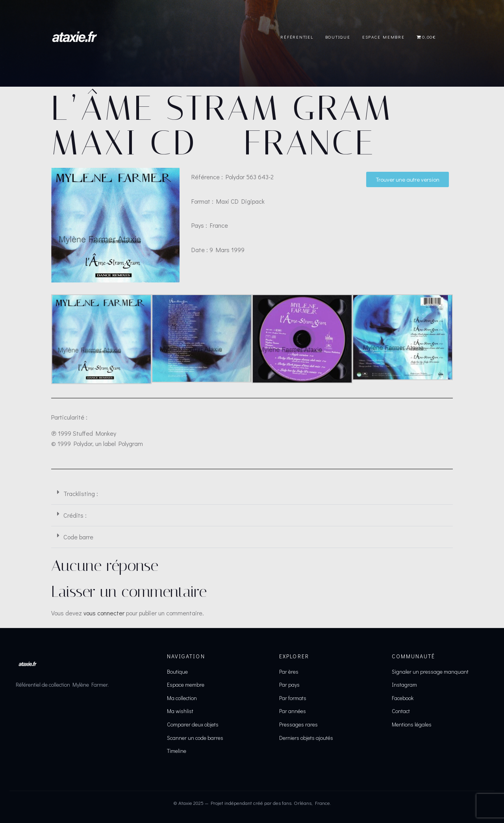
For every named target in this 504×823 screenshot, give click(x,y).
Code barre (78, 537)
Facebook (403, 698)
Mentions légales (412, 724)
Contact (401, 711)
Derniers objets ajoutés (306, 738)
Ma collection (182, 698)
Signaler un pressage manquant (430, 672)
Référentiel (297, 37)
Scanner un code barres (195, 738)
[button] (252, 494)
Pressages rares (298, 724)
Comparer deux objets (193, 724)
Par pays (289, 685)
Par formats (293, 698)
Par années (293, 711)
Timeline (177, 751)
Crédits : (75, 515)
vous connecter (104, 613)
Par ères (289, 672)
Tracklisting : (81, 493)
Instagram (404, 685)
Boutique (338, 37)
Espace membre (186, 685)
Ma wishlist (180, 711)
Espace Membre (384, 37)
